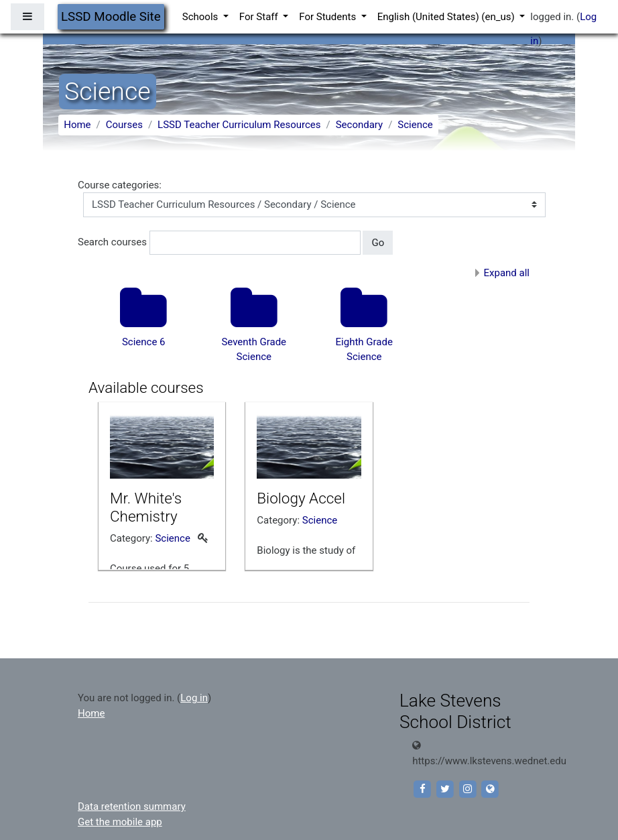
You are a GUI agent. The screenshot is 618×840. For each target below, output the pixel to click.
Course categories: (120, 185)
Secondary (359, 125)
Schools (201, 17)
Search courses (112, 242)
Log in (194, 698)
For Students (329, 17)
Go (378, 243)
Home (77, 125)
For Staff (260, 17)
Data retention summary (132, 806)
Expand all (507, 273)
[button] (404, 243)
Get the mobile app (120, 822)
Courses (124, 125)
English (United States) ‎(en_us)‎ (447, 17)
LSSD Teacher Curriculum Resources (239, 125)
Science (415, 125)
